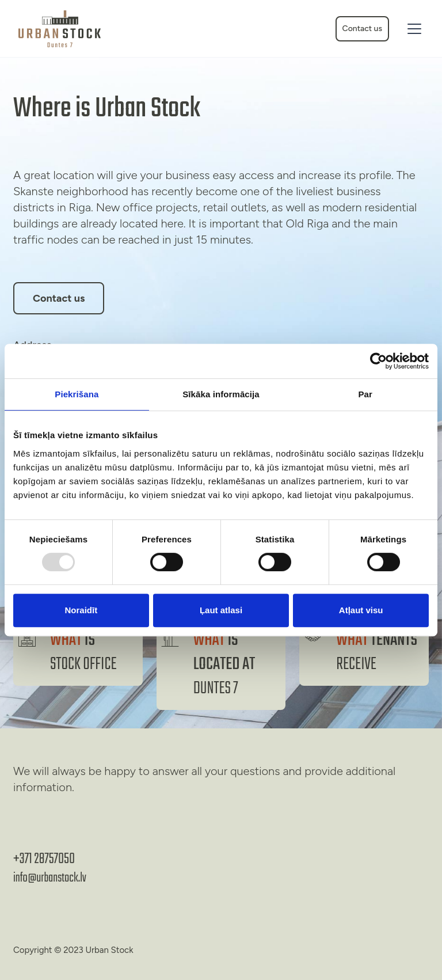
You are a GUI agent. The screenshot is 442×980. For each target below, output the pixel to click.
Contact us (362, 29)
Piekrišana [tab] (77, 394)
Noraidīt (81, 610)
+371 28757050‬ (44, 859)
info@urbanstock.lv (50, 878)
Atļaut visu (361, 610)
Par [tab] (365, 394)
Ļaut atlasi (221, 610)
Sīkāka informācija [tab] (221, 394)
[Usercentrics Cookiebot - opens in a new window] (378, 361)
